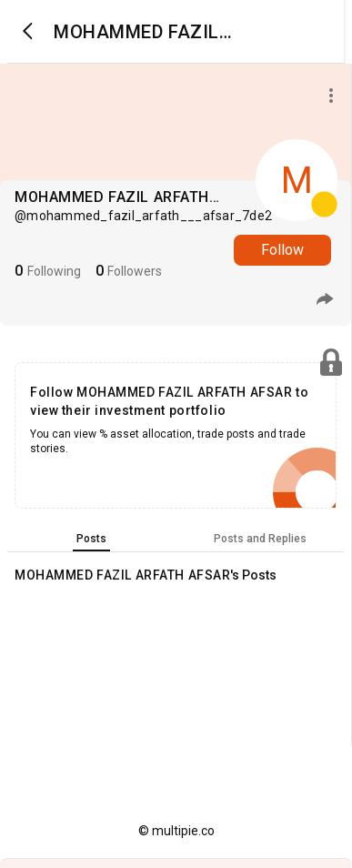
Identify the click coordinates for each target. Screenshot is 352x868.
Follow (282, 250)
